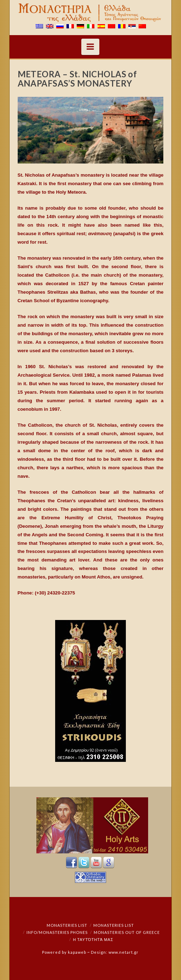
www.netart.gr (124, 952)
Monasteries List (67, 925)
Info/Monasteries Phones (57, 932)
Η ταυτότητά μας (93, 939)
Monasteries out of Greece (127, 932)
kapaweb (77, 952)
